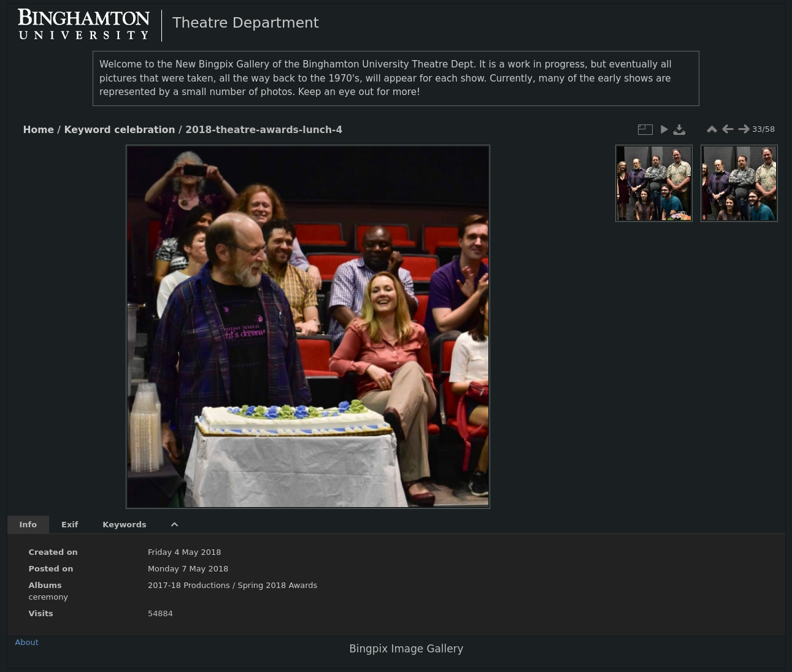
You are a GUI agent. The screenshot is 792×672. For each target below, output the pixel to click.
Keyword (87, 130)
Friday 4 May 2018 (185, 552)
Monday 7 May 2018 (188, 569)
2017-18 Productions (189, 585)
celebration (144, 130)
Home (39, 130)
